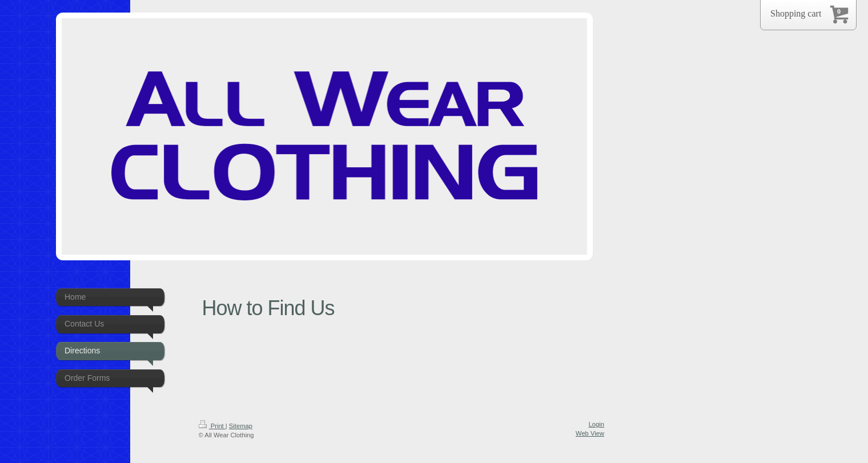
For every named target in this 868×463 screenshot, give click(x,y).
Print (212, 426)
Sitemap (241, 426)
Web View (590, 433)
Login (596, 424)
